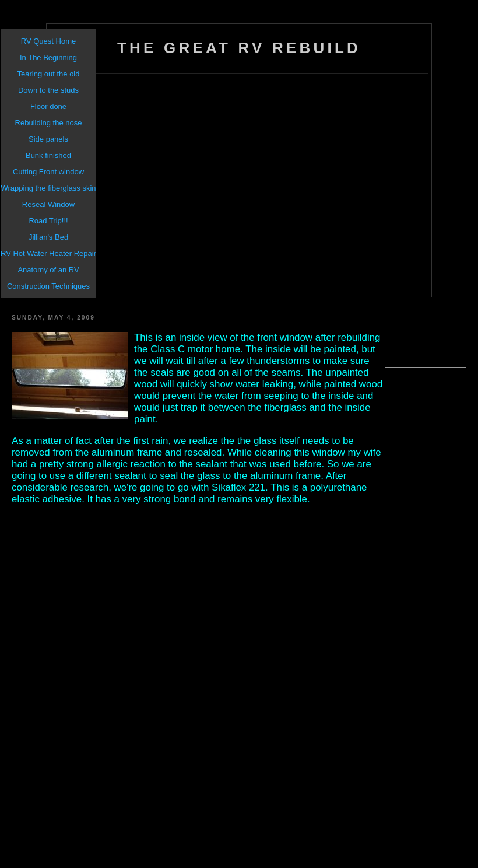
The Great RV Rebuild (239, 48)
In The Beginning (48, 57)
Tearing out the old (49, 74)
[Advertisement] (144, 186)
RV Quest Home (48, 41)
